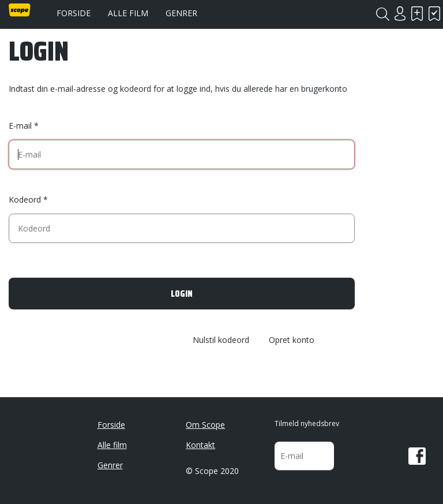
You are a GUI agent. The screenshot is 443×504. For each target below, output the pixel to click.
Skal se (417, 14)
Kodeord (25, 199)
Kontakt (200, 445)
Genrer (181, 13)
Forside (74, 13)
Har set (434, 14)
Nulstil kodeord (221, 340)
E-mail (20, 126)
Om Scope (205, 425)
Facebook (417, 456)
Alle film (128, 13)
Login (400, 14)
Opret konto (292, 340)
